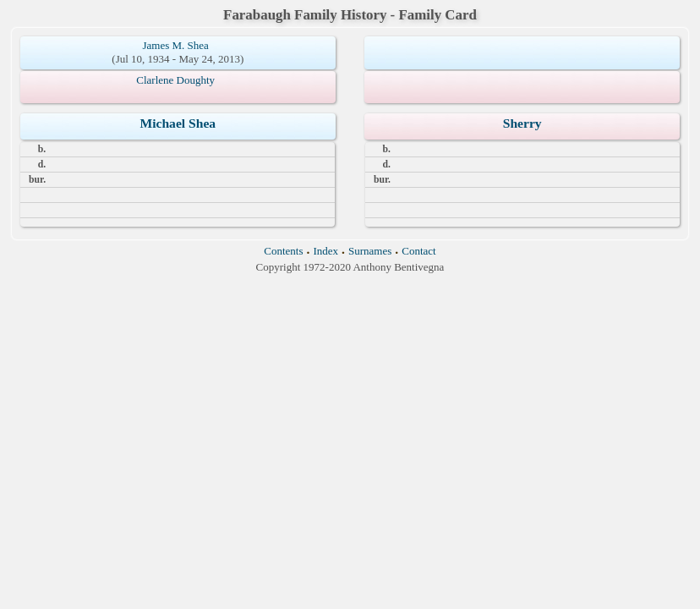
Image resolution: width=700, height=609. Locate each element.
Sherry (522, 123)
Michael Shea (178, 123)
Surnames (370, 251)
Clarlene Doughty (175, 80)
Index (325, 251)
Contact (418, 251)
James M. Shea (176, 45)
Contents (283, 251)
